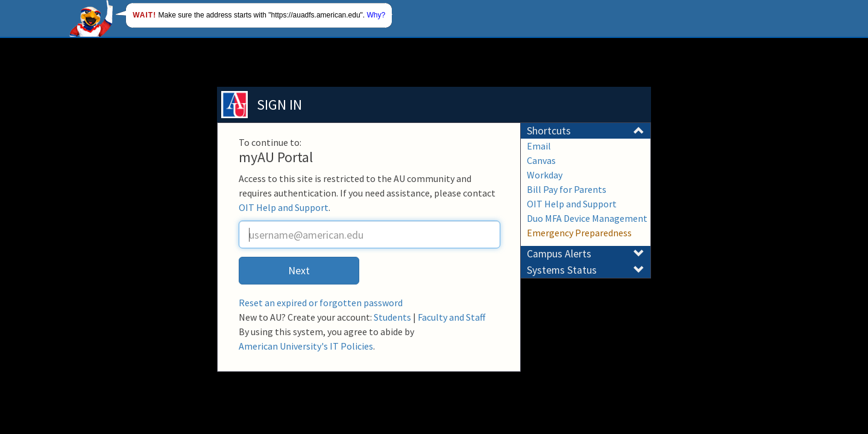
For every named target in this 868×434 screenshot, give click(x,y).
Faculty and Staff (451, 317)
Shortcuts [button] (586, 131)
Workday (545, 175)
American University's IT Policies (306, 346)
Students (392, 317)
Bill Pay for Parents (567, 189)
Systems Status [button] (586, 270)
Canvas (541, 160)
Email (539, 146)
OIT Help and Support (284, 207)
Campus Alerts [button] (586, 254)
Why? (376, 15)
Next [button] (299, 270)
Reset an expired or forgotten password (321, 303)
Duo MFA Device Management (587, 218)
